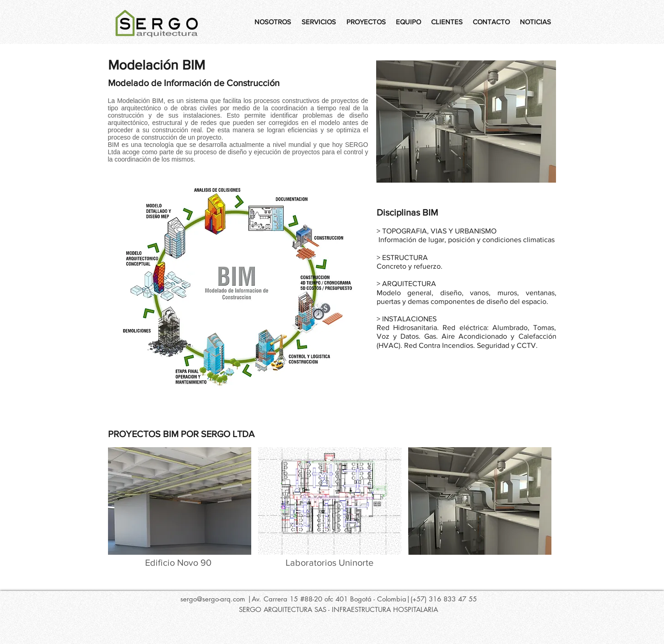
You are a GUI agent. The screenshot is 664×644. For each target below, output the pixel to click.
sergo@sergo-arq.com (213, 599)
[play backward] (119, 501)
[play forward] (545, 501)
